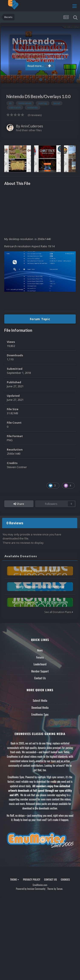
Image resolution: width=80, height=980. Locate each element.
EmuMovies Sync (40, 714)
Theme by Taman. (55, 889)
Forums (40, 657)
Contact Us (40, 678)
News (40, 650)
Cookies (65, 879)
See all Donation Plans (59, 612)
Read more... (39, 66)
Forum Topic (40, 319)
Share (19, 504)
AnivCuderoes (32, 126)
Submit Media (40, 700)
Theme (15, 879)
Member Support (40, 671)
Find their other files (29, 130)
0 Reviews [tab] (15, 523)
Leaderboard (40, 664)
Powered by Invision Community (31, 889)
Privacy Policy (31, 879)
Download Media (40, 707)
